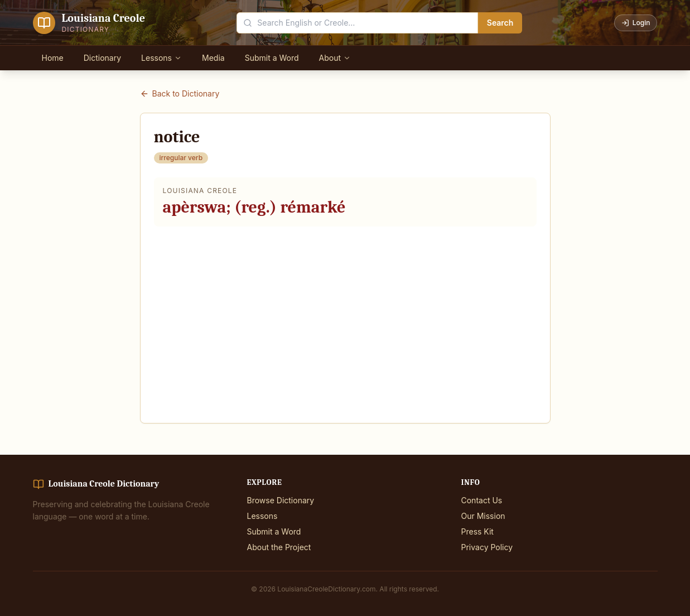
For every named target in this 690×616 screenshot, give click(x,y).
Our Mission (483, 516)
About (335, 58)
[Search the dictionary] (357, 23)
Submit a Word (272, 58)
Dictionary (102, 58)
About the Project (279, 547)
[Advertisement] (345, 318)
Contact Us (482, 500)
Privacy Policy (487, 547)
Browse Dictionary (281, 500)
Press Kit (477, 531)
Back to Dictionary (180, 93)
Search (500, 23)
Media (213, 58)
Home (53, 58)
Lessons (161, 58)
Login (636, 23)
